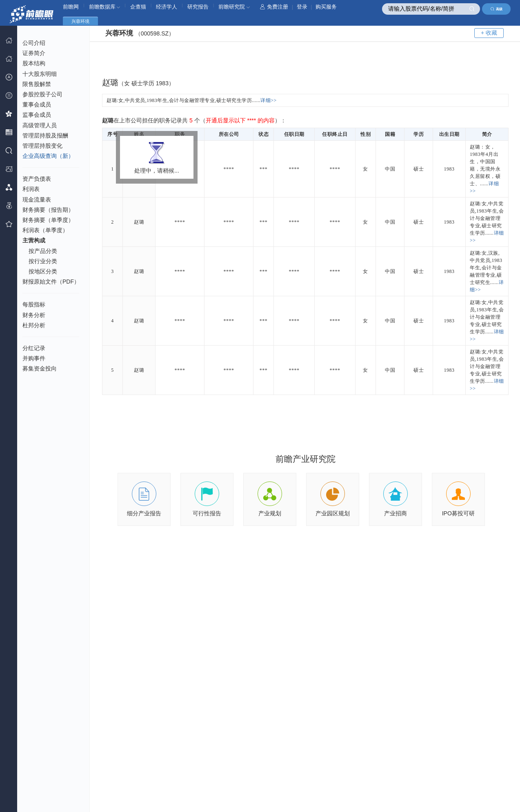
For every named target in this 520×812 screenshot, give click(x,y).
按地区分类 (43, 271)
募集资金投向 (40, 368)
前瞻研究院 (234, 7)
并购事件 (34, 358)
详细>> (269, 100)
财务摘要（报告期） (48, 210)
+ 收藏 (489, 33)
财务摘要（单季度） (48, 220)
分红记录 (34, 348)
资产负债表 (37, 179)
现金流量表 (37, 200)
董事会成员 (37, 104)
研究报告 (198, 7)
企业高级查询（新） (48, 156)
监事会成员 (37, 115)
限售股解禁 (37, 84)
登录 (302, 7)
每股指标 (34, 304)
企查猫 (138, 7)
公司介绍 (34, 43)
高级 (497, 9)
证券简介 (34, 53)
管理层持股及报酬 (45, 135)
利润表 (31, 189)
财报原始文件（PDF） (51, 282)
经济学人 (167, 7)
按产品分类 (43, 251)
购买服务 (326, 7)
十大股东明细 (40, 74)
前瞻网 (71, 7)
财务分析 (34, 315)
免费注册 (274, 7)
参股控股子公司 (42, 94)
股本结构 (34, 63)
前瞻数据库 (105, 7)
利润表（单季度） (45, 230)
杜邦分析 (34, 325)
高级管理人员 (40, 125)
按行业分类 (43, 261)
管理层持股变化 (42, 146)
